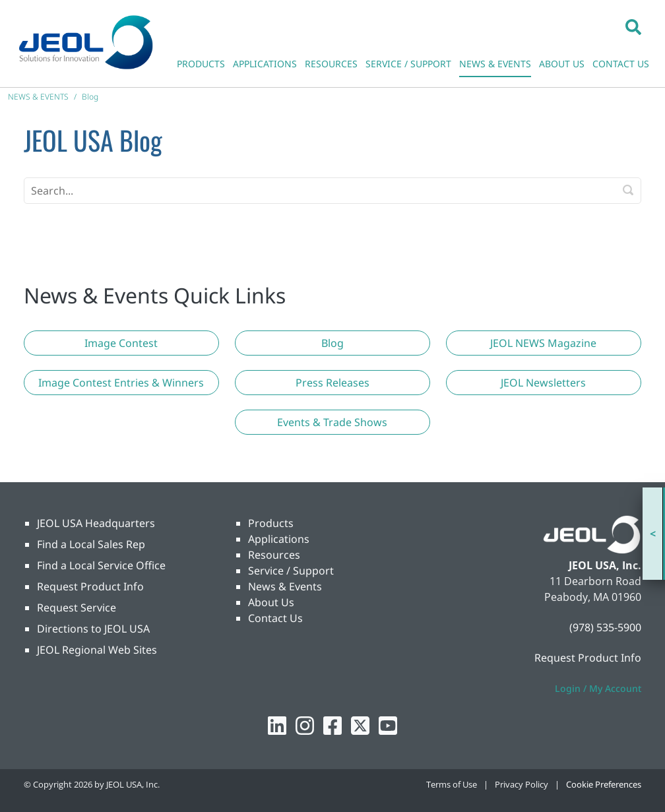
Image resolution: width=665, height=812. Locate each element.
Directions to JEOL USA (93, 629)
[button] (633, 26)
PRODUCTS (201, 64)
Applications (279, 539)
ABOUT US (562, 64)
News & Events (285, 586)
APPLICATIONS (265, 64)
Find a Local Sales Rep (91, 544)
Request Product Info (90, 586)
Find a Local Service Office (101, 565)
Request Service (77, 608)
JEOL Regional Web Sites (97, 650)
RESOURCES (331, 64)
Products (271, 523)
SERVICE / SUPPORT (408, 64)
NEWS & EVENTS (495, 64)
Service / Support (291, 571)
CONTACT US (621, 64)
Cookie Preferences (604, 784)
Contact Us (275, 618)
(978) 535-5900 (605, 627)
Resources (274, 555)
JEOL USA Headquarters (96, 523)
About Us (271, 602)
